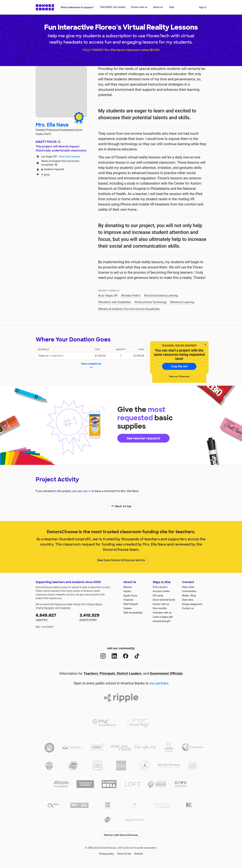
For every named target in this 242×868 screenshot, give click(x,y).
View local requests (70, 157)
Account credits (161, 591)
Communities (189, 591)
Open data (188, 600)
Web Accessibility (133, 613)
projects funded (99, 617)
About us (158, 7)
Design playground (192, 604)
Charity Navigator (45, 608)
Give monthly (160, 608)
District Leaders (129, 673)
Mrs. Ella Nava (52, 125)
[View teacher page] (61, 92)
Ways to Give (162, 582)
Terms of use (124, 854)
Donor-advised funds (164, 600)
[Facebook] (126, 656)
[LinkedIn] (114, 656)
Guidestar (65, 608)
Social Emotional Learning (162, 296)
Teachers (91, 673)
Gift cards (158, 596)
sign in (87, 491)
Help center (188, 587)
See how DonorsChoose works (121, 560)
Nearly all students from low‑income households (130, 309)
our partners (159, 683)
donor (46, 174)
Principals (107, 673)
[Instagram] (103, 656)
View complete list (91, 366)
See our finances (179, 376)
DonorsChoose (45, 7)
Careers (128, 608)
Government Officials (166, 673)
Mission (128, 587)
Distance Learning (183, 302)
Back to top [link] (121, 506)
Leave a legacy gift (163, 617)
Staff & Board (131, 604)
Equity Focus (130, 596)
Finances (128, 600)
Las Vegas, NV (109, 296)
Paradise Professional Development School (59, 130)
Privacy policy (106, 854)
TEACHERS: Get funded (112, 7)
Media (185, 596)
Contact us (188, 608)
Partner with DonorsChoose (121, 835)
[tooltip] (59, 141)
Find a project (160, 587)
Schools (139, 854)
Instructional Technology (152, 302)
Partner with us (139, 7)
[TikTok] (137, 656)
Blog (193, 596)
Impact (127, 591)
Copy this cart (179, 366)
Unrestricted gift (161, 621)
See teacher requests (143, 438)
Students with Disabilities (116, 302)
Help (172, 7)
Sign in (203, 7)
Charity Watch (94, 604)
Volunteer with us (162, 613)
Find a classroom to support (77, 7)
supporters (55, 617)
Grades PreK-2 (132, 296)
